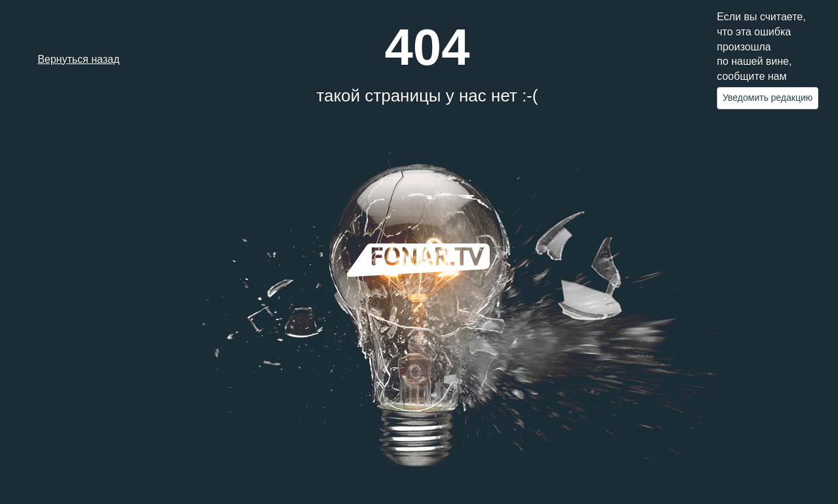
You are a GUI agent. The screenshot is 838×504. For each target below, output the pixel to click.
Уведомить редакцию (768, 98)
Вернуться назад (78, 59)
